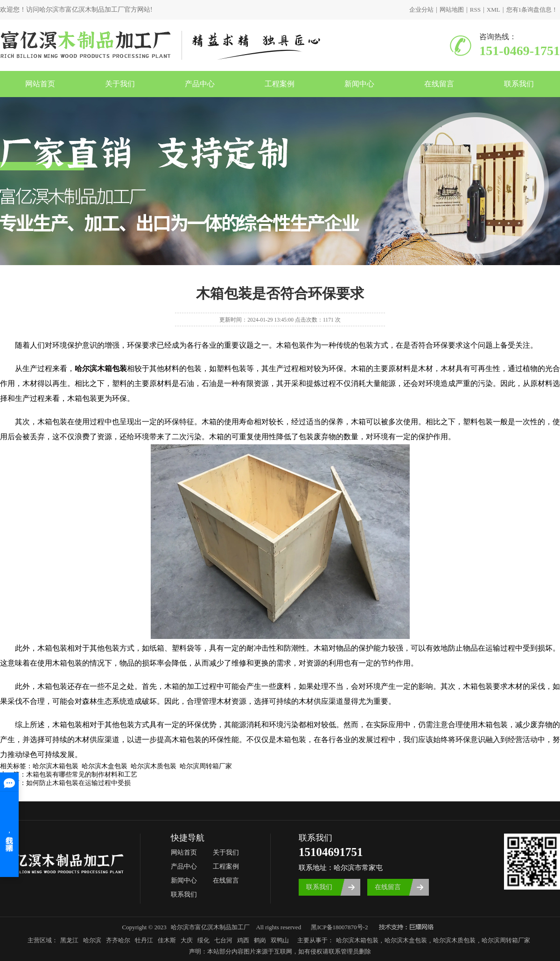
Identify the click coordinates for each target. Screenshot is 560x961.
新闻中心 (359, 84)
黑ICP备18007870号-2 (339, 927)
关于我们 (120, 84)
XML (493, 10)
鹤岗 (260, 940)
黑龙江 (69, 940)
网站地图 (452, 10)
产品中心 (200, 84)
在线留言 (439, 84)
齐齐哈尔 (118, 940)
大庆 (187, 940)
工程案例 (280, 84)
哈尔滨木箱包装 (357, 940)
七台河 (223, 940)
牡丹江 (144, 940)
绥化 (203, 940)
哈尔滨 (92, 940)
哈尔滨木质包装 (454, 940)
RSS (475, 10)
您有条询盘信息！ (532, 10)
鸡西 (243, 940)
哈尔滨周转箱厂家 (506, 940)
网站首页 (40, 84)
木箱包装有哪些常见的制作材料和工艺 (82, 775)
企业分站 (421, 10)
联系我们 (519, 84)
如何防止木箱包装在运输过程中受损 (78, 783)
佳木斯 (167, 940)
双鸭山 (280, 940)
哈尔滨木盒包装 (406, 940)
